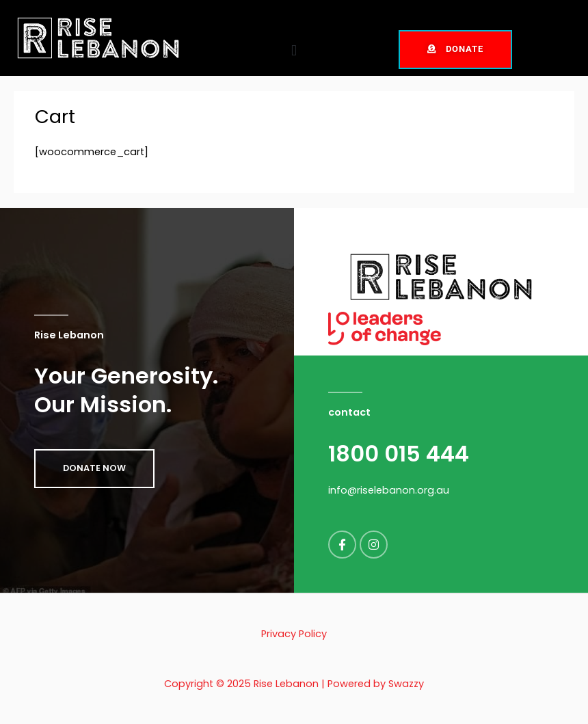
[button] (294, 51)
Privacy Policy (294, 634)
